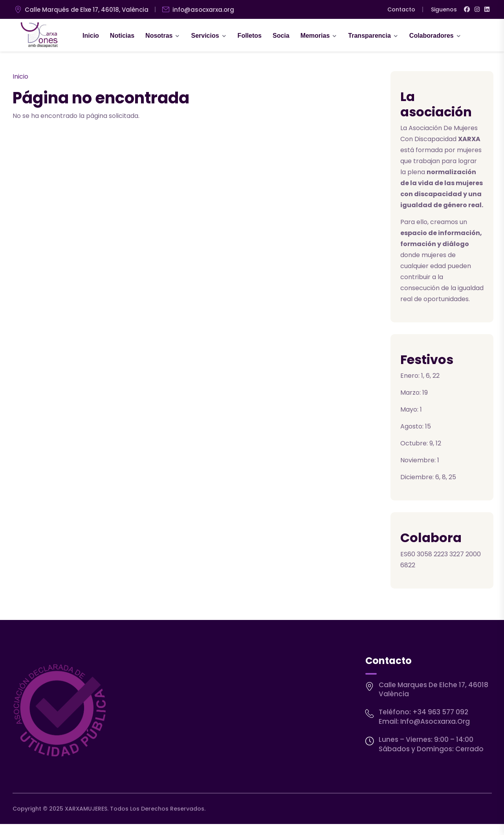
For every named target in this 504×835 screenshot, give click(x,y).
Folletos (250, 36)
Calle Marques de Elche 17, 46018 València (433, 690)
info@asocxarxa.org (435, 721)
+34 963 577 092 (440, 712)
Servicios (205, 36)
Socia (281, 36)
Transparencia (369, 36)
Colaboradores (432, 36)
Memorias (315, 36)
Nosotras (159, 36)
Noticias (122, 36)
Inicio (91, 36)
